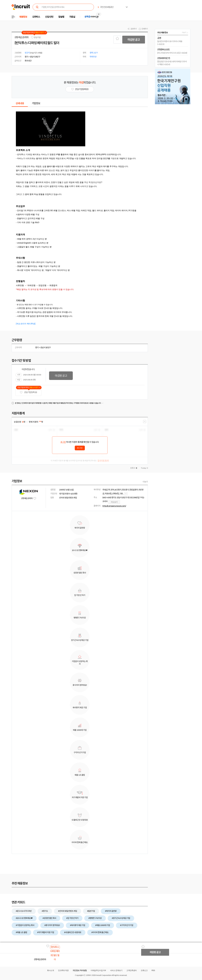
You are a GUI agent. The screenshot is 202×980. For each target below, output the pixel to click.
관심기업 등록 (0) (28, 392)
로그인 (63, 442)
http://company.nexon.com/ (114, 506)
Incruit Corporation (104, 975)
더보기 (145, 482)
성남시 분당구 (46, 348)
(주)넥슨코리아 (21, 37)
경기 (37, 348)
